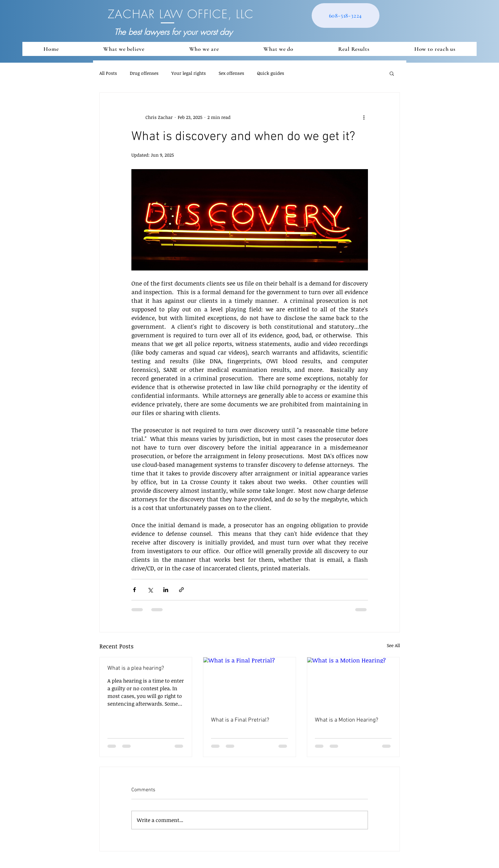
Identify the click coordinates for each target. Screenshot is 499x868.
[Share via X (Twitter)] (150, 590)
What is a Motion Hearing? (347, 720)
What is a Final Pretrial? (240, 720)
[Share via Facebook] (134, 590)
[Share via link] (181, 590)
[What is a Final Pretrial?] (249, 683)
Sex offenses (231, 73)
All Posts (108, 73)
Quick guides (271, 73)
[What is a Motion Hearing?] (353, 683)
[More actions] (364, 117)
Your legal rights (189, 73)
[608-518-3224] (346, 16)
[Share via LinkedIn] (166, 590)
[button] (392, 73)
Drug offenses (144, 73)
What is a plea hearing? (136, 668)
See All (393, 645)
